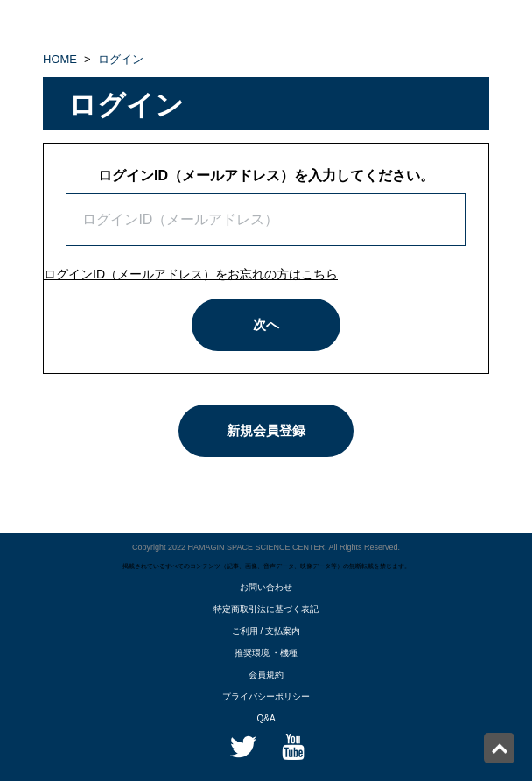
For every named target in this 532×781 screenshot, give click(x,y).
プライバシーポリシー (266, 697)
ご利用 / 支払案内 (266, 631)
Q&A (266, 718)
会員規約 (266, 675)
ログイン (121, 59)
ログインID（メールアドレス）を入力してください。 (266, 176)
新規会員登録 (266, 430)
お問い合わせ (266, 587)
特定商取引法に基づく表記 (266, 609)
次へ (266, 324)
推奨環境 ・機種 (266, 653)
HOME (60, 59)
